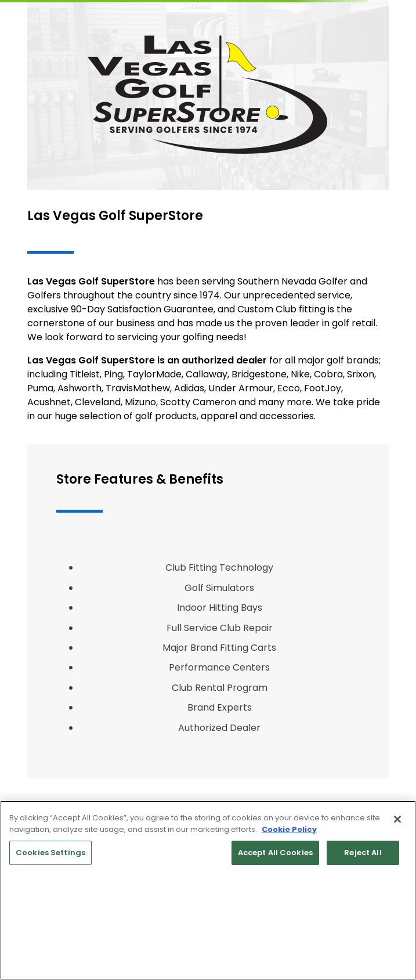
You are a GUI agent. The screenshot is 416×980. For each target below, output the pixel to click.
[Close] (397, 819)
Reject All (363, 853)
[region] (208, 890)
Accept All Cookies (275, 853)
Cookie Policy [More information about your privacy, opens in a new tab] (289, 829)
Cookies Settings (50, 853)
